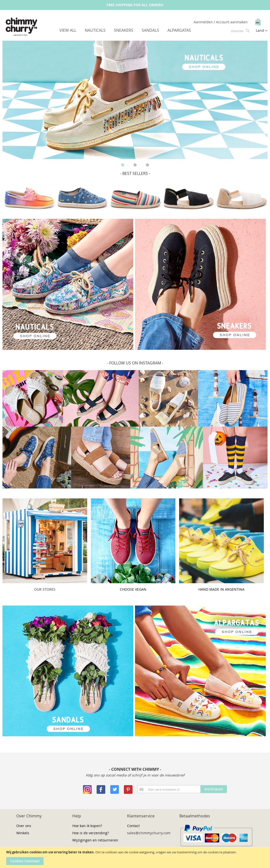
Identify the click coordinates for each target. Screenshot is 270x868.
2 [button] (135, 165)
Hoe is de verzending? (91, 833)
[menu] (125, 30)
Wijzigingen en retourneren (95, 840)
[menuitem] (68, 30)
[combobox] (240, 31)
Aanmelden (204, 22)
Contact (133, 826)
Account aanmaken (232, 22)
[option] (135, 100)
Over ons (24, 826)
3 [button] (147, 165)
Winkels (23, 833)
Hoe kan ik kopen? (87, 826)
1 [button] (123, 165)
